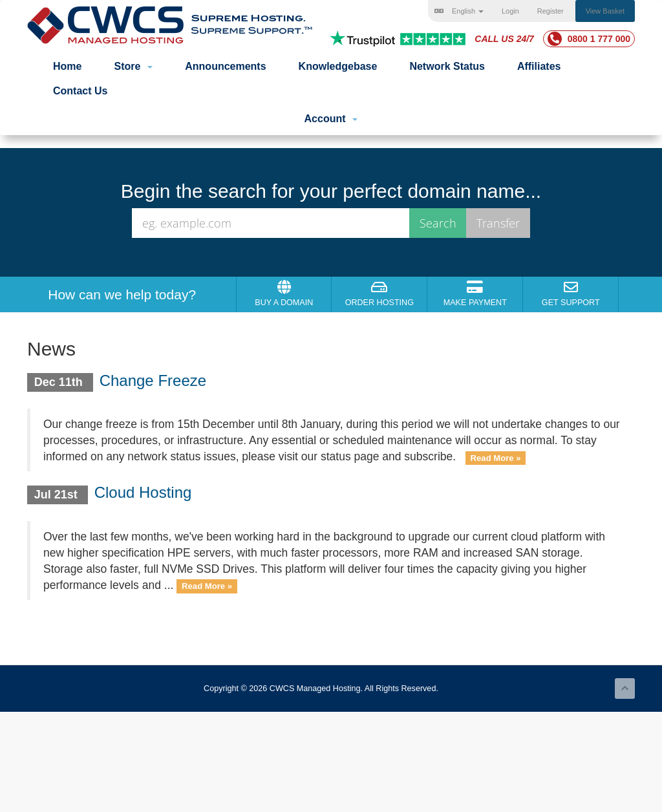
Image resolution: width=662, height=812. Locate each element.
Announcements (225, 66)
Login (510, 11)
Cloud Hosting (143, 492)
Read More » (496, 457)
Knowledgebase (338, 66)
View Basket (605, 11)
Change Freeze (153, 380)
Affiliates (539, 66)
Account (331, 119)
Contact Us (80, 91)
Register (550, 11)
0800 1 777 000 (589, 39)
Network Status (447, 66)
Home (67, 66)
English (459, 11)
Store (133, 66)
